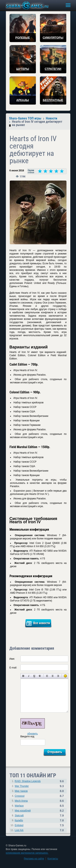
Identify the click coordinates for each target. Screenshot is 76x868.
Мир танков (21, 791)
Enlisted (19, 825)
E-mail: (13, 668)
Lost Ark (19, 830)
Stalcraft (19, 816)
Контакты (53, 859)
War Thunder (22, 786)
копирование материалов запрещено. (27, 853)
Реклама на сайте (34, 859)
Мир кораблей (23, 811)
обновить (33, 734)
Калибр (19, 820)
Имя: (12, 659)
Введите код (27, 736)
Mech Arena (21, 801)
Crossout (20, 796)
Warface (19, 806)
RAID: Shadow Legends (28, 781)
